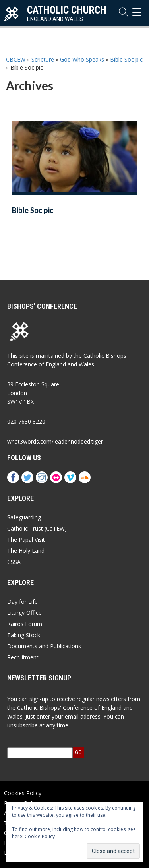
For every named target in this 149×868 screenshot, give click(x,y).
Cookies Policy (23, 793)
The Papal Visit (26, 540)
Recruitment (23, 657)
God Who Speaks (82, 59)
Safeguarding (24, 517)
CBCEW (16, 59)
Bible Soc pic (126, 59)
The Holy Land (26, 551)
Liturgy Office (24, 613)
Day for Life (22, 602)
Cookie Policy (40, 836)
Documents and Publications (44, 646)
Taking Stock (24, 635)
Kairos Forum (25, 624)
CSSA (14, 562)
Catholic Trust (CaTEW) (37, 528)
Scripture (43, 59)
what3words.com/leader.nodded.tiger (55, 441)
